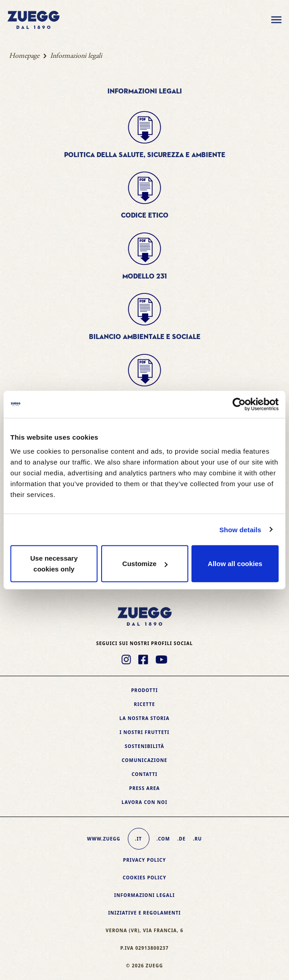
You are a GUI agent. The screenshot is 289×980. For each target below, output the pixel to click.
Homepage (24, 56)
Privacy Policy (144, 860)
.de (181, 839)
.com (163, 839)
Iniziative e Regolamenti (144, 913)
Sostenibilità (144, 746)
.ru (197, 839)
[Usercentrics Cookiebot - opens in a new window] (239, 404)
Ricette (145, 704)
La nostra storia (145, 718)
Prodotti (144, 690)
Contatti (144, 774)
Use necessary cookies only (54, 564)
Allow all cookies (235, 564)
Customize (145, 564)
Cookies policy (145, 878)
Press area (144, 788)
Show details (240, 529)
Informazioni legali (144, 895)
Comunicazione (145, 760)
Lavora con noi (144, 802)
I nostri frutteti (144, 732)
